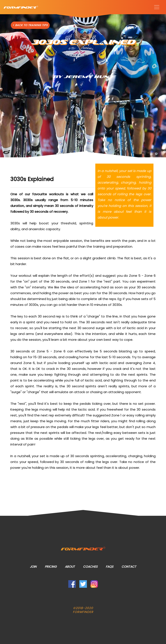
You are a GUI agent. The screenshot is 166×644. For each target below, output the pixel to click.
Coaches (90, 567)
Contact (129, 567)
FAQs (109, 567)
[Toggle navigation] (157, 7)
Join (33, 567)
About (70, 567)
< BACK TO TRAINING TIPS (30, 25)
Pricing (51, 567)
